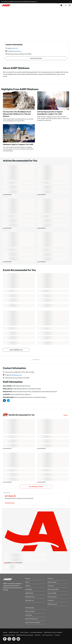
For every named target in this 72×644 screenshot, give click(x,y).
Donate (27, 582)
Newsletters (51, 586)
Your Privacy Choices (48, 635)
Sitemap (5, 632)
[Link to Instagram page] (14, 639)
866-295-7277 (14, 48)
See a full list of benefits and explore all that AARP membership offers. (19, 2)
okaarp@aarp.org (16, 51)
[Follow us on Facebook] (4, 401)
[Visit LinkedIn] (18, 639)
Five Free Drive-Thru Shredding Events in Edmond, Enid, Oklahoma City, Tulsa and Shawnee (17, 114)
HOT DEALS (9, 496)
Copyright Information (9, 635)
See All (65, 415)
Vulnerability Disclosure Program (25, 635)
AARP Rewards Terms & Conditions (53, 632)
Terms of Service (24, 632)
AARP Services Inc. (52, 604)
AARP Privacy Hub (14, 632)
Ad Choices (38, 635)
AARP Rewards (29, 593)
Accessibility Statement (36, 632)
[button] (65, 5)
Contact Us (50, 578)
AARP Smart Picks (30, 597)
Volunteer (28, 586)
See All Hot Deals (10, 503)
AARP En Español (52, 582)
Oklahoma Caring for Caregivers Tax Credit (18, 144)
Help (61, 5)
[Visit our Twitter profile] (8, 401)
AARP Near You (29, 600)
